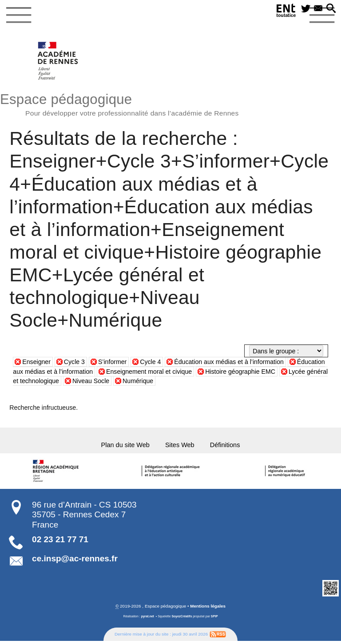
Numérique (161, 381)
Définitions (234, 446)
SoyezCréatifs (182, 619)
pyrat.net (147, 619)
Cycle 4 (151, 362)
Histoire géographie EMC (241, 372)
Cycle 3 (74, 362)
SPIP (214, 619)
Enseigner (36, 362)
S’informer (113, 362)
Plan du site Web (119, 446)
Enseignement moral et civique (150, 372)
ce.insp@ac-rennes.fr (75, 562)
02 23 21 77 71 (60, 542)
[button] (330, 10)
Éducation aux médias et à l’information (230, 362)
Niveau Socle (114, 381)
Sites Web (181, 446)
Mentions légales (208, 609)
